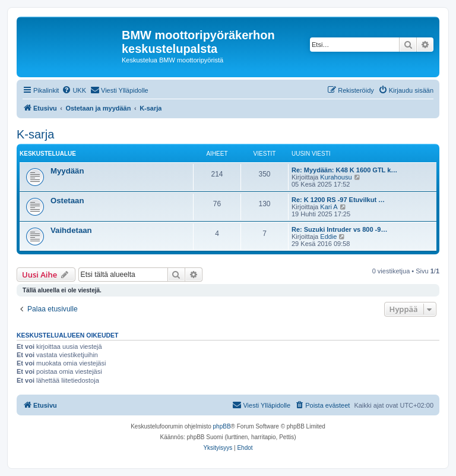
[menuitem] (74, 90)
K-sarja (35, 134)
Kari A (329, 207)
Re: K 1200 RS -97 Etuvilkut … (338, 200)
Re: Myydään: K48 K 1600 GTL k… (344, 170)
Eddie (328, 237)
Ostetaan (67, 201)
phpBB (222, 426)
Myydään (67, 171)
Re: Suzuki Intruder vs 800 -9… (339, 229)
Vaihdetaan (71, 230)
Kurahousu (336, 177)
